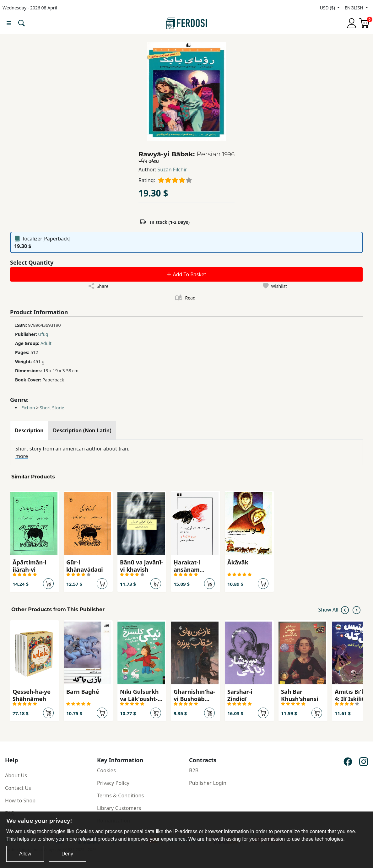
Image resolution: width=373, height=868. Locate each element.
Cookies (106, 770)
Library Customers (119, 808)
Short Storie (52, 408)
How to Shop (20, 801)
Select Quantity (32, 262)
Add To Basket (186, 274)
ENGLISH (354, 8)
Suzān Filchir (172, 170)
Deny (67, 854)
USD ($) (328, 8)
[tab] (29, 430)
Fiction (28, 408)
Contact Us (18, 788)
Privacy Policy (113, 783)
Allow (25, 854)
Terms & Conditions (120, 795)
